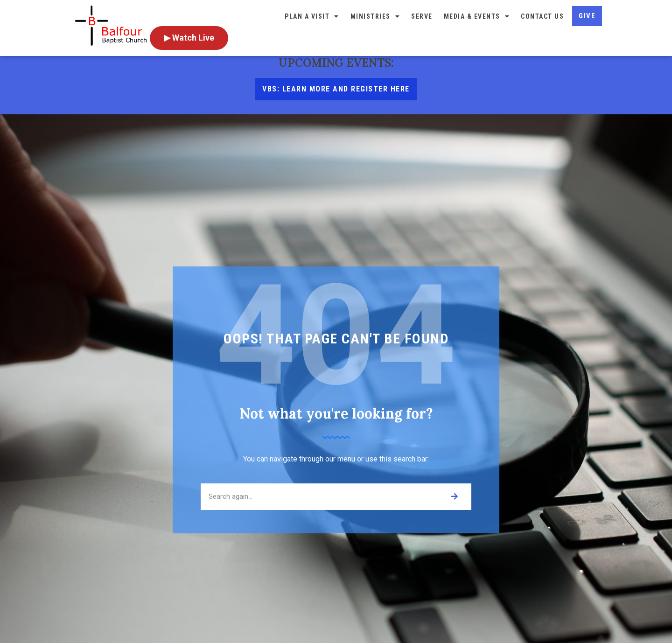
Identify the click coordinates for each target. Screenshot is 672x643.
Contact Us (542, 16)
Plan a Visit (312, 16)
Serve (422, 16)
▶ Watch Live (189, 38)
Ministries (375, 16)
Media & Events (477, 16)
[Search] (454, 509)
